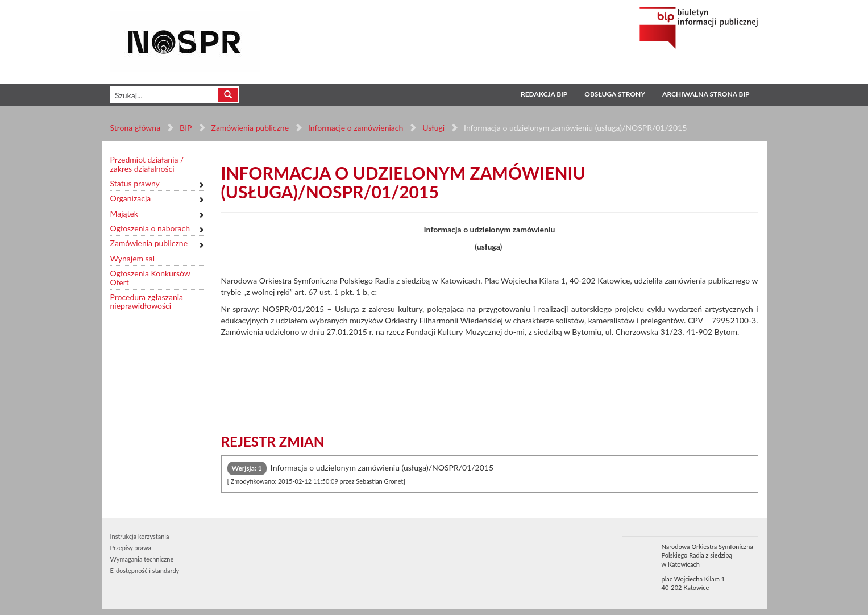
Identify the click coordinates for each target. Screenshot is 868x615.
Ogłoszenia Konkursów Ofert (150, 278)
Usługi (433, 128)
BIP (186, 128)
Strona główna (136, 128)
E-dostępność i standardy (145, 570)
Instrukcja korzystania (140, 536)
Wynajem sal (132, 258)
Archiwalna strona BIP (706, 94)
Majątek (124, 213)
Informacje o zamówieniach (356, 128)
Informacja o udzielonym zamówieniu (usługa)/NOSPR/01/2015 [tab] (361, 473)
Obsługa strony (615, 94)
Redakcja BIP (544, 94)
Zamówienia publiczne (250, 128)
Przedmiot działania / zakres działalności (147, 164)
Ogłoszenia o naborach (150, 228)
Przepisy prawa (131, 548)
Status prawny (135, 183)
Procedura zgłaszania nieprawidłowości (147, 302)
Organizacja (131, 198)
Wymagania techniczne (142, 559)
